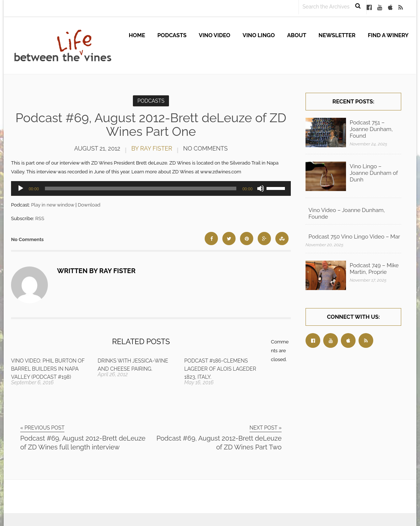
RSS (40, 218)
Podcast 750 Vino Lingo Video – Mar (354, 237)
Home (137, 35)
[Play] (21, 188)
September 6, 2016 (32, 382)
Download (89, 205)
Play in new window (52, 205)
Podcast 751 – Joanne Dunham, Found (371, 129)
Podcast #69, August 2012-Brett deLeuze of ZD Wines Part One (151, 125)
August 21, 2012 (97, 149)
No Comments (206, 149)
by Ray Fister (152, 149)
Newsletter (337, 35)
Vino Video (215, 35)
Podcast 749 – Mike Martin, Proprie (374, 269)
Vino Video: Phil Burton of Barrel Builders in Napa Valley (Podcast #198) (48, 369)
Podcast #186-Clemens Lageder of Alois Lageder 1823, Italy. (220, 369)
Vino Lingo (259, 35)
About (297, 35)
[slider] (141, 188)
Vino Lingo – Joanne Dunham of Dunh (374, 173)
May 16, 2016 (199, 382)
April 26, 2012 (113, 374)
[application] (151, 188)
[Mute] (261, 188)
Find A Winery (388, 35)
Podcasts (172, 35)
